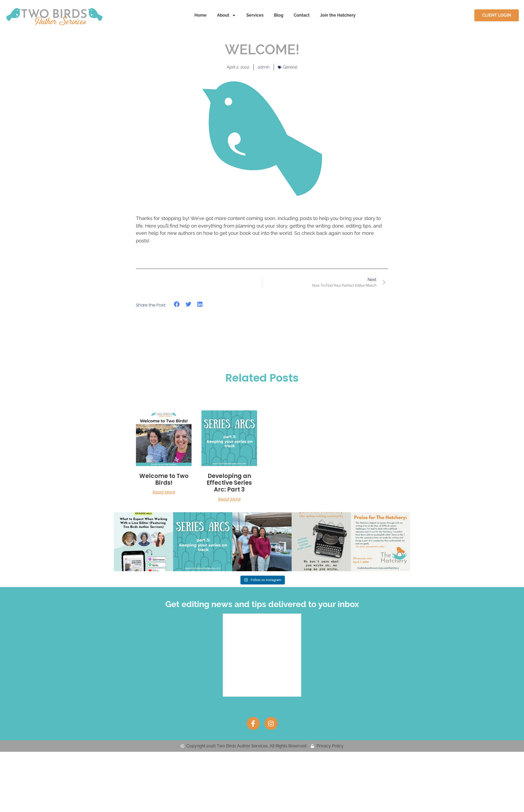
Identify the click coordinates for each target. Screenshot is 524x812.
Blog (279, 15)
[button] (177, 304)
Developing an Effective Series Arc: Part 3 (229, 483)
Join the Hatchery (338, 15)
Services (255, 15)
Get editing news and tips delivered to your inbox (262, 604)
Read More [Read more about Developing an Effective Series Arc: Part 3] (229, 499)
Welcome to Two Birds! (164, 479)
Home (201, 15)
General (290, 67)
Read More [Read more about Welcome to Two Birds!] (164, 492)
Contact (302, 15)
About (227, 15)
